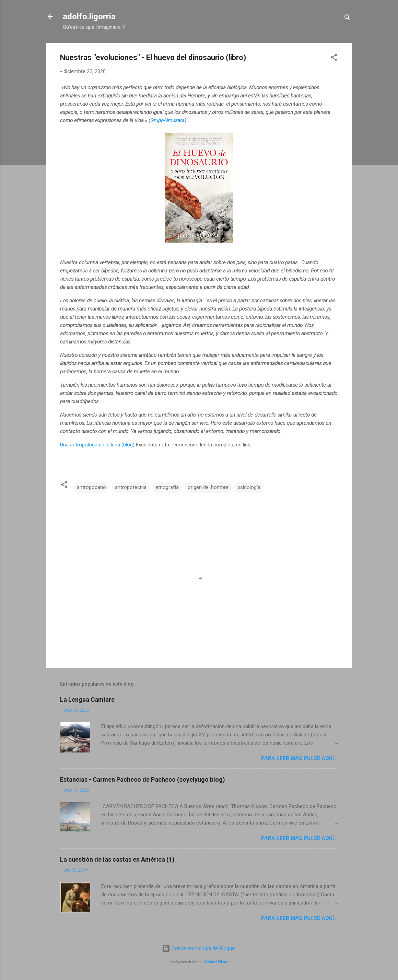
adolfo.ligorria (89, 16)
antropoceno (91, 487)
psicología (249, 487)
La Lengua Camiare (87, 699)
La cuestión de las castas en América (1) (117, 859)
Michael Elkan (215, 962)
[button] (334, 59)
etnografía (167, 487)
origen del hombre (208, 487)
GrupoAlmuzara (167, 120)
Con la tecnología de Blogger (199, 948)
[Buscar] (348, 19)
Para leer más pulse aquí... (300, 758)
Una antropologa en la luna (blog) (97, 445)
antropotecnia (131, 487)
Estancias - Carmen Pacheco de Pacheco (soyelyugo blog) (143, 779)
